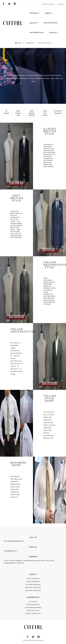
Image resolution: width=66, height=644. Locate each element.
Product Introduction (33, 582)
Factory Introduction (33, 579)
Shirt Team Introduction (33, 590)
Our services (33, 602)
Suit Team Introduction (33, 585)
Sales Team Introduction (33, 587)
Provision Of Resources (33, 613)
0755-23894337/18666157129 (14, 541)
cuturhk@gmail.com (10, 551)
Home (18, 43)
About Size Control (33, 610)
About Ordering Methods (33, 608)
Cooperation (30, 43)
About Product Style (33, 605)
